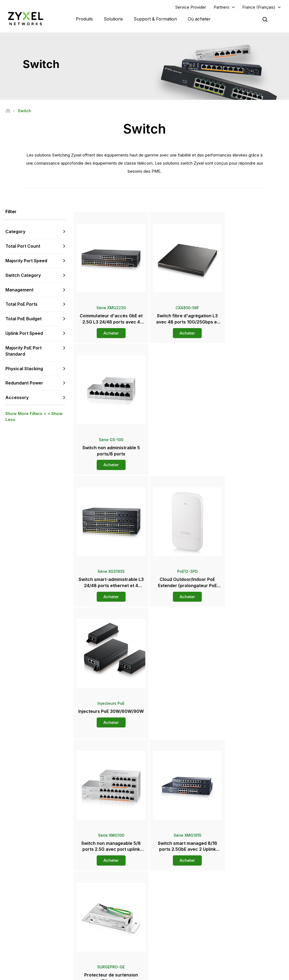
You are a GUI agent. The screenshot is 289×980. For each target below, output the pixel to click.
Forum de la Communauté (109, 884)
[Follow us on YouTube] (27, 935)
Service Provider (191, 7)
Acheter (108, 328)
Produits (84, 19)
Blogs (161, 932)
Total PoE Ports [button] (21, 304)
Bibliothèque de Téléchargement (115, 893)
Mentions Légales (113, 973)
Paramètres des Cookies (264, 973)
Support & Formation (155, 19)
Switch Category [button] (23, 275)
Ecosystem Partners (240, 893)
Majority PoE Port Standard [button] (23, 351)
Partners (221, 7)
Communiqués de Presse (176, 906)
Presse (163, 897)
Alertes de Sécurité (104, 902)
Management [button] (19, 290)
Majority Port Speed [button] (26, 261)
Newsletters (166, 923)
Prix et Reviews (168, 915)
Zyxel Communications (242, 942)
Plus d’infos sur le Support (109, 911)
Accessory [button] (17, 398)
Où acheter (199, 19)
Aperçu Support (101, 875)
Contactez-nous (144, 834)
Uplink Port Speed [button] (24, 334)
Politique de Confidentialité (210, 973)
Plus (179, 732)
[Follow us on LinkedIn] (41, 935)
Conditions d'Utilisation (157, 973)
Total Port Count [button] (23, 246)
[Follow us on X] (54, 935)
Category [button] (15, 232)
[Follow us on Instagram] (12, 943)
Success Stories (237, 932)
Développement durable (243, 923)
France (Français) (259, 7)
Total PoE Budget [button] (23, 319)
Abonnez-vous (52, 902)
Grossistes (165, 884)
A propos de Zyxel (238, 915)
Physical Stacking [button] (24, 369)
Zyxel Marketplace (171, 875)
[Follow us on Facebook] (12, 935)
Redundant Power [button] (24, 383)
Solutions (113, 19)
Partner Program (236, 884)
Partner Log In (235, 875)
